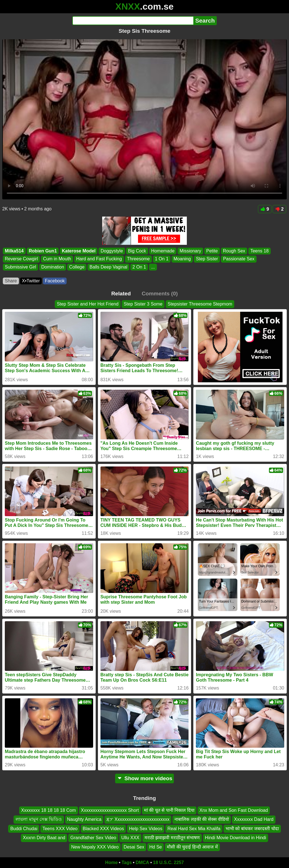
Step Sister (207, 259)
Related (121, 294)
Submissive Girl (20, 267)
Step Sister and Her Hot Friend (88, 304)
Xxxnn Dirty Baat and (44, 838)
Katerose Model (79, 251)
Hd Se (156, 847)
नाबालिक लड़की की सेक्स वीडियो (202, 819)
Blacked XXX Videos (103, 828)
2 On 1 (139, 267)
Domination (53, 267)
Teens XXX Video (60, 828)
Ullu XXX (130, 838)
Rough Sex (234, 251)
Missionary (190, 251)
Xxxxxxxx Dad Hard (254, 819)
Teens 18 (260, 251)
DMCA (142, 862)
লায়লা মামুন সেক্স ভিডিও (39, 819)
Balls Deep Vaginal (108, 267)
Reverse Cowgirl (21, 259)
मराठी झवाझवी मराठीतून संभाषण (172, 838)
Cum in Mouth (57, 259)
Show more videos (145, 778)
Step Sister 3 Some (143, 304)
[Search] (133, 21)
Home (111, 862)
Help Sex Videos (146, 828)
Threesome (138, 259)
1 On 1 (162, 259)
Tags (127, 862)
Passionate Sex (239, 259)
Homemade (163, 251)
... (153, 267)
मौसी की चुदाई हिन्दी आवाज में (192, 847)
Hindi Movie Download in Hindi (236, 838)
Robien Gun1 (43, 251)
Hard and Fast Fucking (99, 259)
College (77, 267)
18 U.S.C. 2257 (168, 862)
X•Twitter (31, 281)
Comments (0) (160, 294)
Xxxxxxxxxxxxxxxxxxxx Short (110, 810)
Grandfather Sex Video (93, 838)
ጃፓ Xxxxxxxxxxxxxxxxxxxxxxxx (138, 819)
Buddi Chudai (24, 828)
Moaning (182, 259)
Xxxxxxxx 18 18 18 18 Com (49, 810)
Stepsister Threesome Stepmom (200, 304)
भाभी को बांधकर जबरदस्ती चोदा (252, 828)
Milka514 (14, 251)
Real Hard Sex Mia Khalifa (194, 828)
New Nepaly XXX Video (95, 847)
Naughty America (84, 819)
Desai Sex (134, 847)
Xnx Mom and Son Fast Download (234, 810)
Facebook (55, 281)
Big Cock (137, 251)
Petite (212, 251)
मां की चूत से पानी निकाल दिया (169, 810)
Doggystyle (112, 251)
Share (11, 281)
